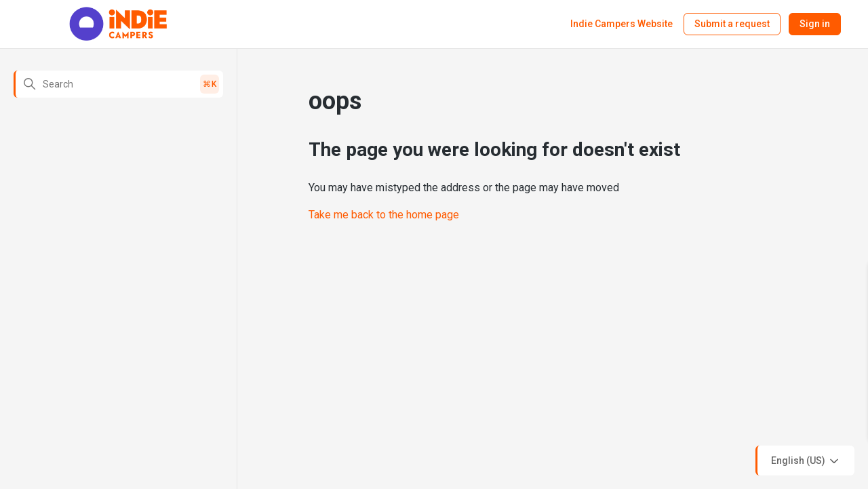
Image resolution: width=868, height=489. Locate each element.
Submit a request (732, 24)
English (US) (806, 461)
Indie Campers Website (622, 24)
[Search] (118, 84)
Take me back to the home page (384, 215)
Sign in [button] (815, 24)
